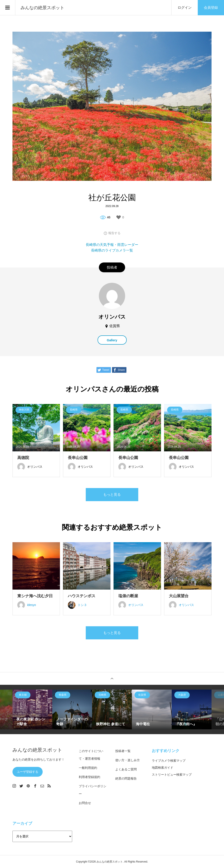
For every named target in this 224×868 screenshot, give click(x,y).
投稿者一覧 (123, 751)
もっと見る (112, 494)
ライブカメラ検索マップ (169, 761)
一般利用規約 (88, 768)
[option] (32, 709)
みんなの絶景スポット (42, 8)
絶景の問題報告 (126, 778)
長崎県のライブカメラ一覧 (112, 250)
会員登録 (211, 8)
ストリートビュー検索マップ (172, 775)
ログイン (185, 8)
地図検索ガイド (163, 768)
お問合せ (85, 803)
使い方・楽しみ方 (128, 760)
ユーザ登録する (28, 772)
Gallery (112, 340)
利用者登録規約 (89, 777)
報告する (114, 233)
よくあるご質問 (126, 769)
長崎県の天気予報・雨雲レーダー (112, 245)
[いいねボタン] (119, 217)
